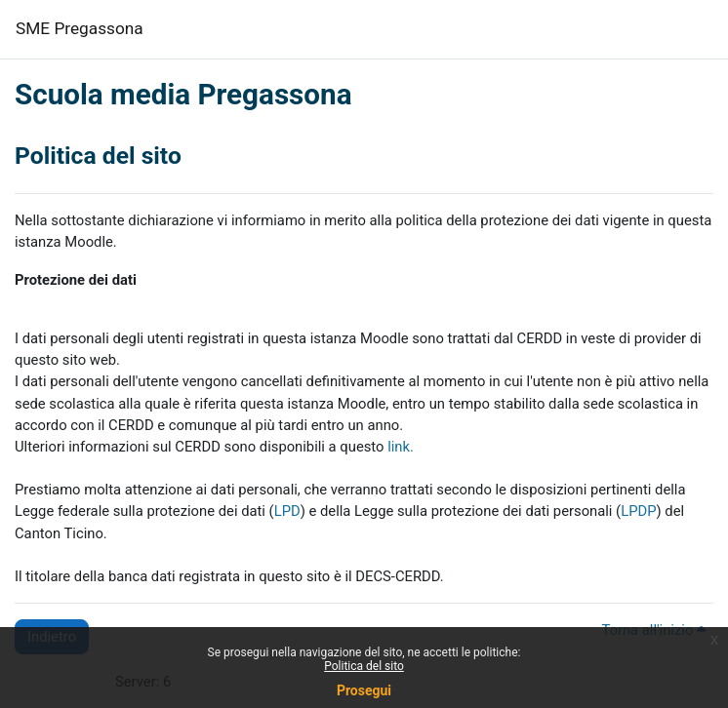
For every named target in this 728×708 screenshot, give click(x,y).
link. (401, 447)
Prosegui (364, 690)
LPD (287, 511)
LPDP (638, 511)
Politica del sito (364, 666)
